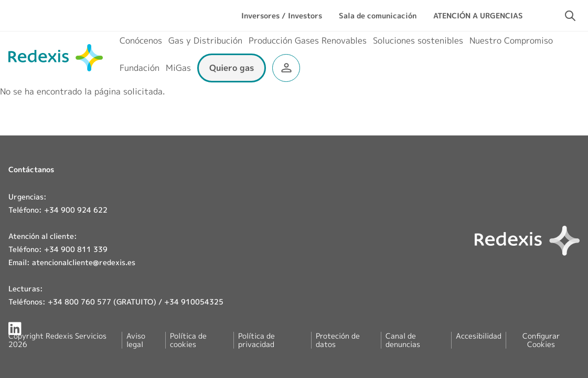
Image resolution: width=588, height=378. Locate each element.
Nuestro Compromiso (511, 40)
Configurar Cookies (541, 340)
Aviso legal (136, 340)
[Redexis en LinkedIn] (15, 328)
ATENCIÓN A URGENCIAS (478, 15)
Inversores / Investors (282, 15)
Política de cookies (188, 340)
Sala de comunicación (378, 15)
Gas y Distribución (205, 40)
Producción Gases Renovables (308, 40)
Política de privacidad (256, 340)
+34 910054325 (194, 302)
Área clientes (286, 68)
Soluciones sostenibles (418, 40)
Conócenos (141, 40)
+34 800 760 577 (79, 302)
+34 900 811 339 (76, 249)
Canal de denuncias (403, 340)
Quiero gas (232, 68)
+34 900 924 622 (76, 210)
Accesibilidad (479, 336)
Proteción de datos (338, 340)
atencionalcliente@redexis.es (84, 262)
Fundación (140, 68)
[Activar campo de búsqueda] (570, 16)
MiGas (178, 68)
